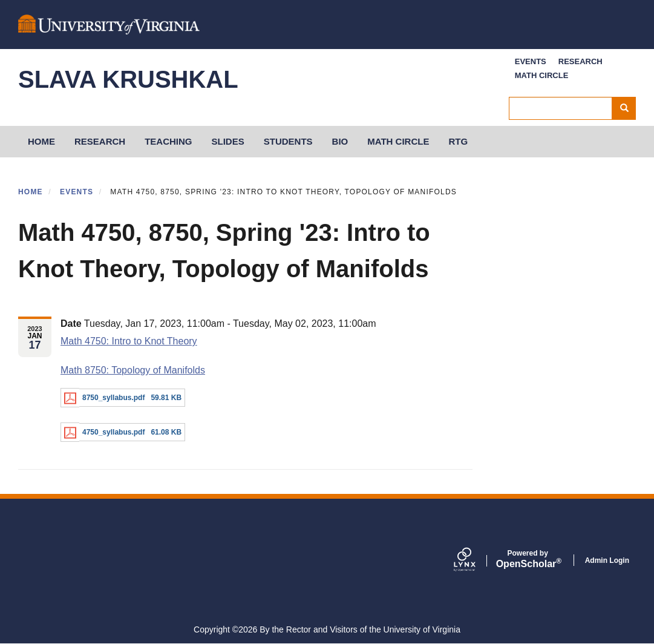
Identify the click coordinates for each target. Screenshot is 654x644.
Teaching (168, 141)
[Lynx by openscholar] (475, 560)
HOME (41, 141)
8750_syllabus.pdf (113, 398)
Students (288, 141)
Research (580, 61)
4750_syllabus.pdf (113, 432)
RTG (458, 141)
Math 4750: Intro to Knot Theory (129, 341)
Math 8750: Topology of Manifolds (133, 370)
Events (531, 61)
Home (31, 192)
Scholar (528, 559)
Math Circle (542, 75)
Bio (340, 141)
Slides (228, 141)
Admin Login (607, 560)
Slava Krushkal (128, 79)
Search (628, 108)
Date (71, 324)
